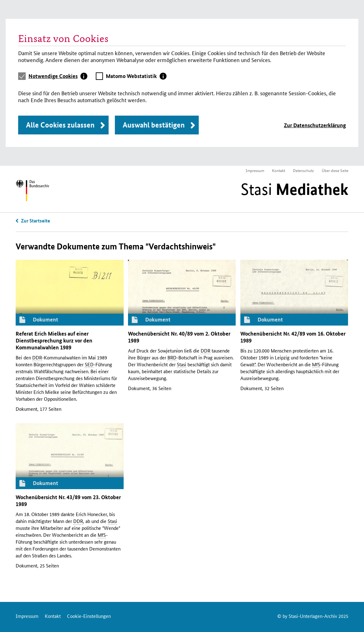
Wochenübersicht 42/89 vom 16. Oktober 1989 (293, 337)
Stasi (295, 189)
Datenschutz (303, 170)
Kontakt (279, 170)
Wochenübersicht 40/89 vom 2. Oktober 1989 (179, 337)
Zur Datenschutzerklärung (315, 125)
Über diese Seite (335, 170)
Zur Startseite (36, 221)
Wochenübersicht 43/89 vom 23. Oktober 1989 (68, 501)
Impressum (255, 170)
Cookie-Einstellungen (89, 616)
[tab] (58, 76)
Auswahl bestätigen (154, 125)
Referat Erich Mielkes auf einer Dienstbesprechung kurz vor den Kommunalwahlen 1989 (54, 340)
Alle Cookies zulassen (60, 125)
